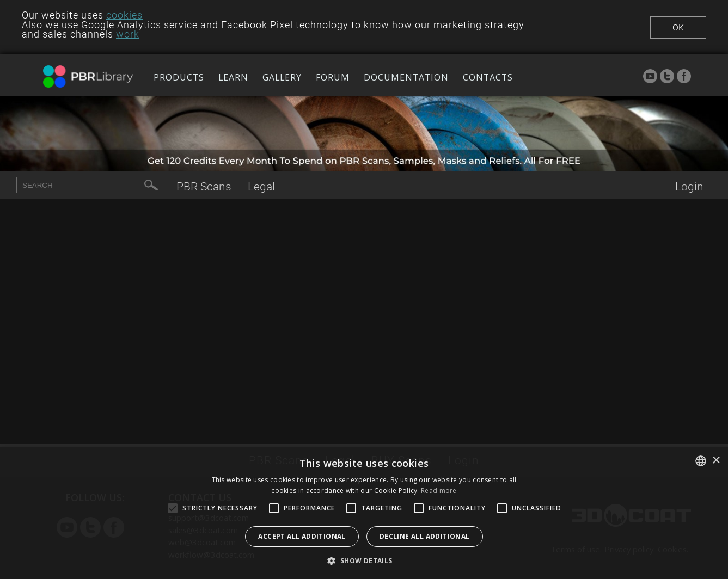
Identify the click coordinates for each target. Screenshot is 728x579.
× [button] (716, 461)
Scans (204, 186)
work (128, 34)
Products (179, 77)
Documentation (406, 77)
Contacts (488, 77)
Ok (678, 27)
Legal (261, 186)
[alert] (364, 513)
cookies (124, 15)
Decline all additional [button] (425, 536)
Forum (333, 77)
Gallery (282, 77)
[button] (364, 560)
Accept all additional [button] (302, 536)
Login (689, 186)
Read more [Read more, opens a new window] (439, 491)
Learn (233, 77)
